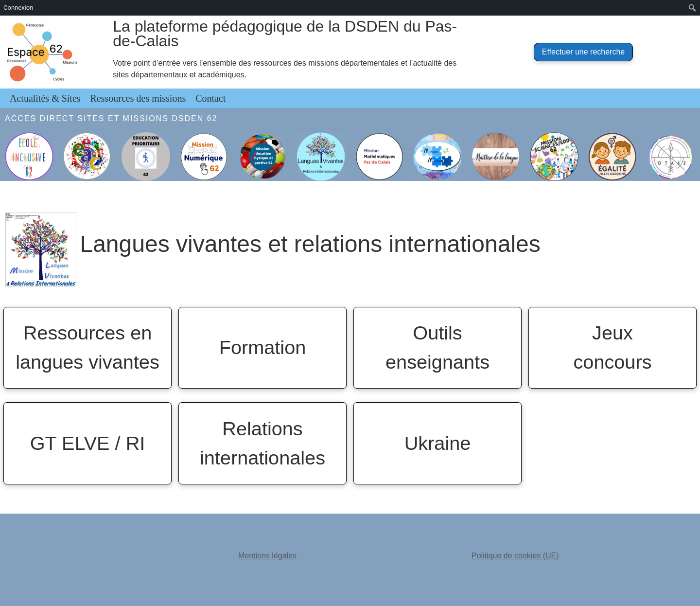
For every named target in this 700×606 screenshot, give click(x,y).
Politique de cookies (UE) (515, 556)
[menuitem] (692, 8)
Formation (263, 347)
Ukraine (438, 443)
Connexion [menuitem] (18, 8)
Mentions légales (267, 556)
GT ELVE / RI (88, 443)
